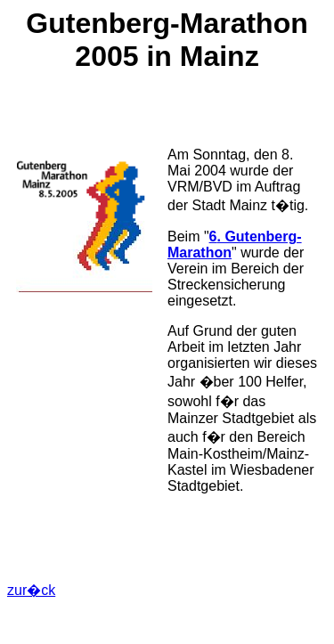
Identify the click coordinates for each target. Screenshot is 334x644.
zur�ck (31, 590)
